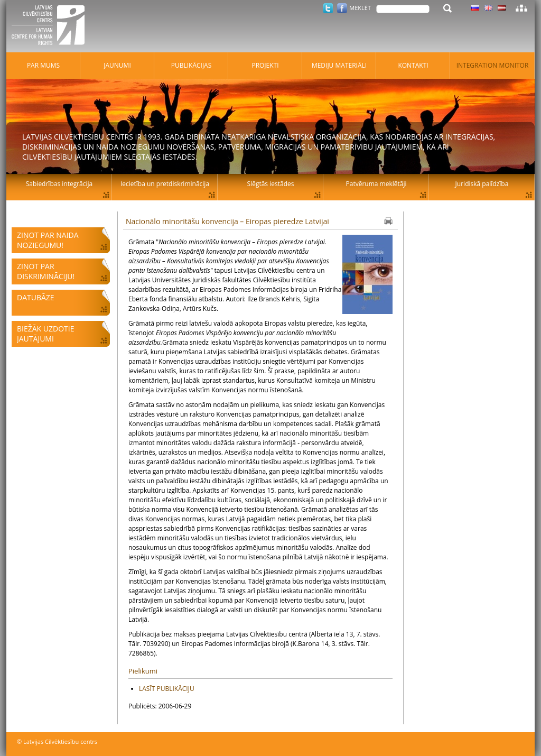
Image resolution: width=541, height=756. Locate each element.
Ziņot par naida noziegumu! (48, 240)
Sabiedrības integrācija (59, 184)
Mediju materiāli (339, 65)
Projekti (265, 65)
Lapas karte (521, 8)
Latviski (502, 8)
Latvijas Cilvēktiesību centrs (51, 26)
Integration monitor (493, 65)
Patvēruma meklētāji (376, 184)
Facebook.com (342, 8)
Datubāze (36, 297)
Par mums (43, 65)
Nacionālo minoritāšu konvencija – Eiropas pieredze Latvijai (227, 221)
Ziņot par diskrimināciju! (46, 271)
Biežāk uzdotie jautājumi (45, 334)
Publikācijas (192, 65)
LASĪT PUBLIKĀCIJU (167, 689)
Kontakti (413, 65)
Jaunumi (117, 65)
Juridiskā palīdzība (482, 184)
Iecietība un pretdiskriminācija (165, 184)
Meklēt (360, 8)
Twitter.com (328, 8)
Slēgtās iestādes (271, 184)
